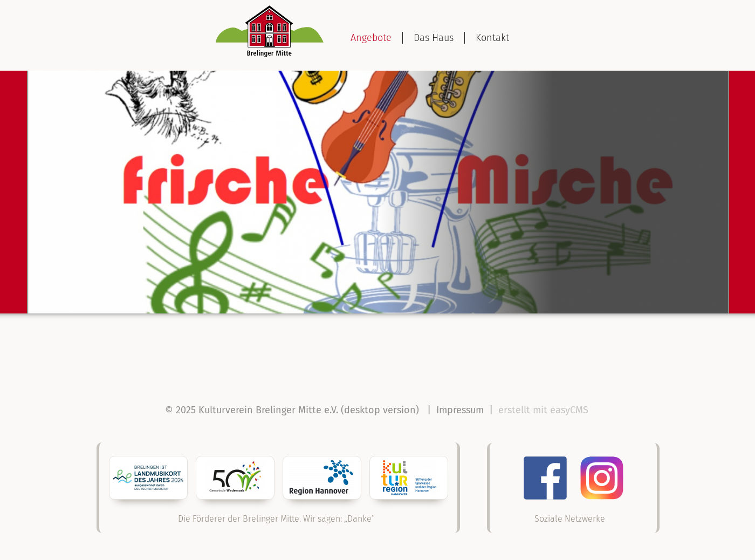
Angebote (371, 38)
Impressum (460, 410)
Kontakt (492, 38)
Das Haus (434, 38)
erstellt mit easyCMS (545, 410)
